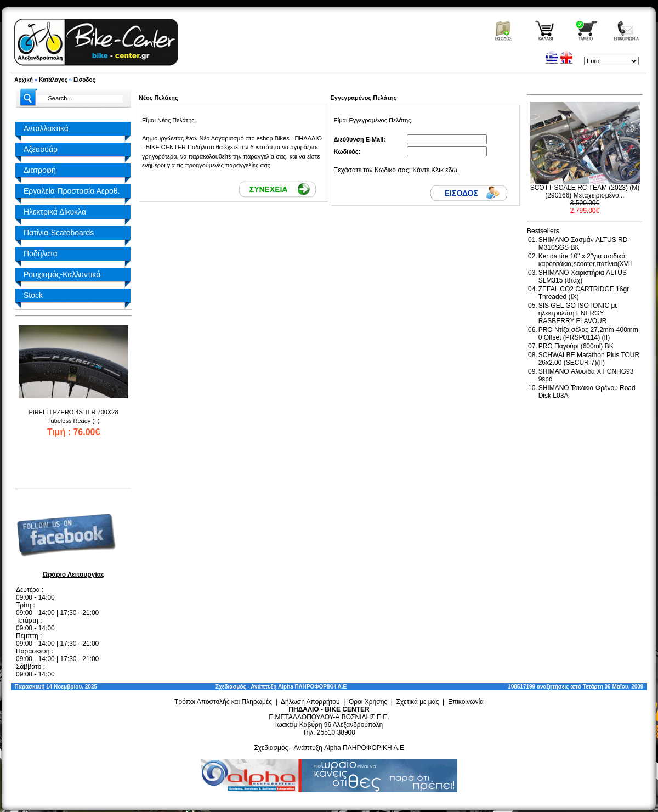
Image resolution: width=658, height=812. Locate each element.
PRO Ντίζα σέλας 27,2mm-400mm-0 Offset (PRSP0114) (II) (589, 334)
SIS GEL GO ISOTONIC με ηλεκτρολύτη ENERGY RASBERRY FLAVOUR (578, 313)
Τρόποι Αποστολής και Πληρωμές (223, 702)
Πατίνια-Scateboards (59, 233)
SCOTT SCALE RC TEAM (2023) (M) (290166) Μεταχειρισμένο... (585, 191)
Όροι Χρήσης (368, 702)
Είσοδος (84, 80)
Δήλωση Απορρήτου (310, 702)
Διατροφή (40, 170)
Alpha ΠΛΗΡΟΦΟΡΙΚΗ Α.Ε (312, 687)
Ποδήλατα (41, 253)
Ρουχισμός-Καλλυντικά (62, 274)
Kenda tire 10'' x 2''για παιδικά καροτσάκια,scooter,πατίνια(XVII (585, 260)
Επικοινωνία (466, 702)
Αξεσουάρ (41, 149)
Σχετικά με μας (418, 702)
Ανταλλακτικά (46, 128)
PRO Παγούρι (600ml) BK (576, 346)
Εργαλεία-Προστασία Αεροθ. (72, 191)
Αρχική (24, 80)
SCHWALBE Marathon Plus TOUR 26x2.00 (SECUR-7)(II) (589, 359)
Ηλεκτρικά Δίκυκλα (55, 212)
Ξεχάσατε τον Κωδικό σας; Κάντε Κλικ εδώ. (397, 170)
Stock (33, 295)
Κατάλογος (53, 80)
